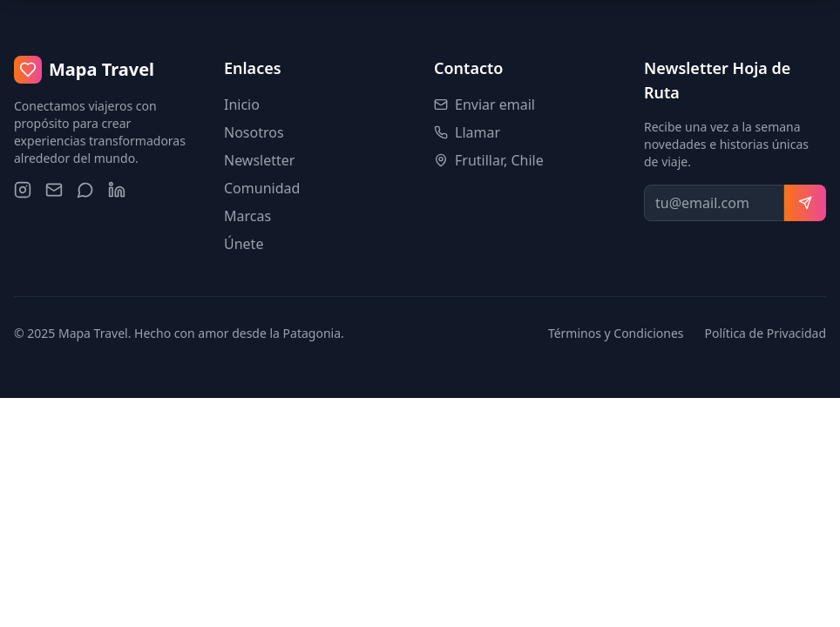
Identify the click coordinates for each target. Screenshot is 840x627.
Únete (244, 244)
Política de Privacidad (765, 333)
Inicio (242, 104)
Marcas (247, 216)
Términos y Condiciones (616, 333)
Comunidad (262, 188)
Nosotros (254, 132)
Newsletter (259, 160)
